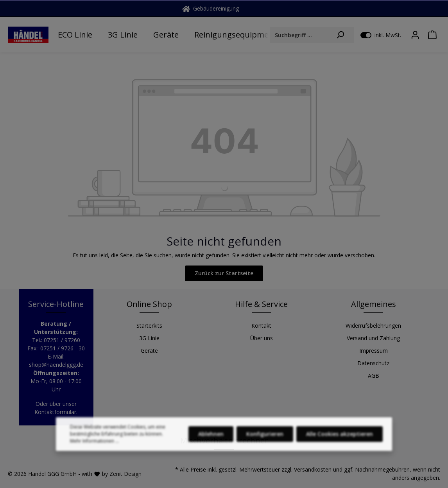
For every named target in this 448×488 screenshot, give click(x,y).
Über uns (262, 338)
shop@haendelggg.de (56, 365)
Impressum (374, 351)
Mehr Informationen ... (94, 446)
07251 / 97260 (62, 340)
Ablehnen (211, 439)
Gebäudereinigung (211, 8)
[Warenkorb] (432, 35)
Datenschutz (373, 363)
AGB (374, 376)
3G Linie (149, 338)
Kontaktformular (55, 412)
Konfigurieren (265, 439)
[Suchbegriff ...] (298, 35)
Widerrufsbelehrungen (373, 326)
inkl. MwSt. (381, 35)
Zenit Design (125, 474)
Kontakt (261, 326)
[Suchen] (340, 35)
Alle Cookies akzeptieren (340, 439)
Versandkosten (313, 469)
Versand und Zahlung (373, 338)
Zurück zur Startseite (224, 273)
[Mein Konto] (415, 35)
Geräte (149, 351)
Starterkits (149, 326)
